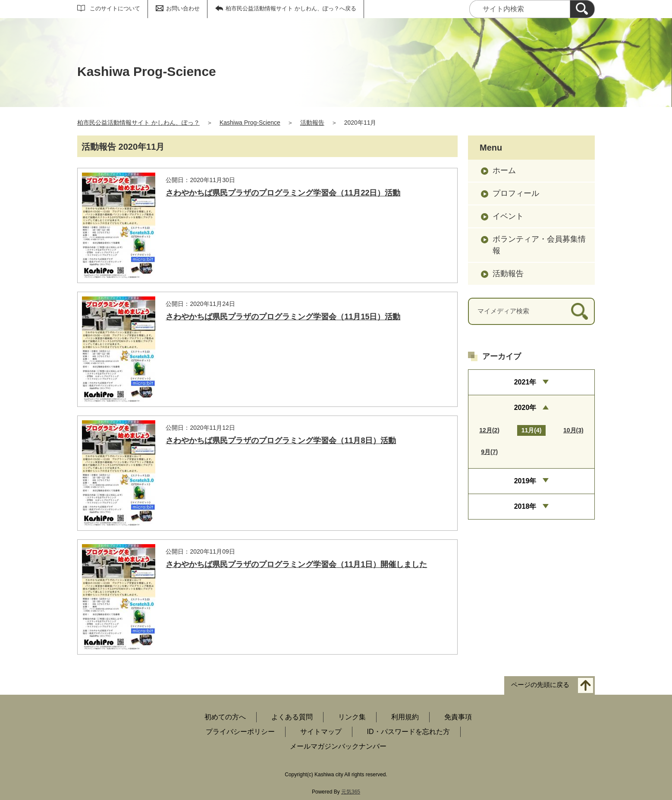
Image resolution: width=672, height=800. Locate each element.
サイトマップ (321, 732)
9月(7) (489, 452)
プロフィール (516, 193)
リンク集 (352, 717)
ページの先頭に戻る (540, 685)
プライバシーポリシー (240, 732)
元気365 (351, 792)
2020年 (525, 408)
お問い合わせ (183, 8)
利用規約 (405, 717)
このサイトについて (115, 8)
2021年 (525, 382)
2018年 (525, 506)
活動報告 (312, 123)
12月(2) (489, 430)
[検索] (582, 9)
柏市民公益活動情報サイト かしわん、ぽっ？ (138, 123)
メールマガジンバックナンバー (338, 746)
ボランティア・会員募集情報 (539, 245)
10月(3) (573, 430)
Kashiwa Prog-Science (250, 123)
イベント (508, 216)
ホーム (504, 170)
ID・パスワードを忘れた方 (408, 732)
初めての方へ (225, 717)
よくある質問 (292, 717)
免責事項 (458, 717)
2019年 (525, 481)
